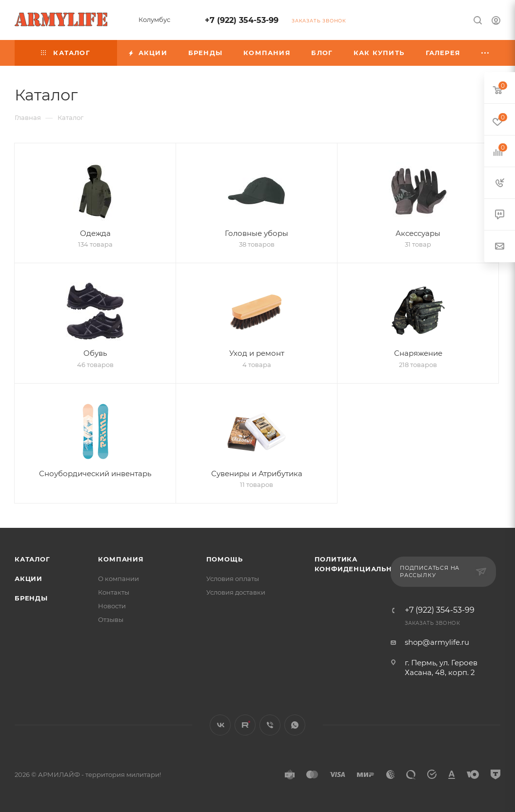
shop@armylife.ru (437, 642)
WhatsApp (295, 725)
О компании (119, 579)
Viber (270, 725)
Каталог (32, 559)
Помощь (225, 559)
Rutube (245, 725)
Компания (121, 559)
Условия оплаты (233, 579)
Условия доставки (236, 592)
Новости (112, 606)
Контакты (114, 592)
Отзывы (111, 619)
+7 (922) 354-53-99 (242, 20)
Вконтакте (220, 725)
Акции (29, 579)
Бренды (31, 598)
